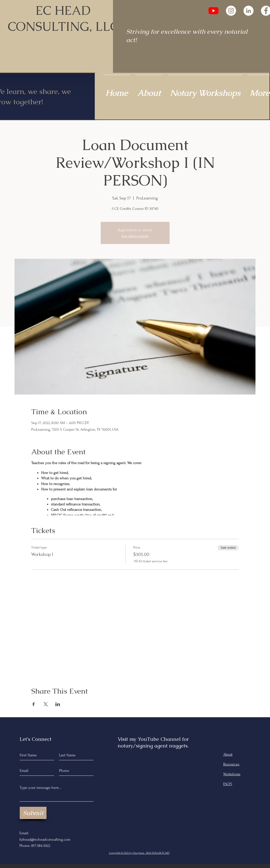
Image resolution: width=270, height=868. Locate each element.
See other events (135, 236)
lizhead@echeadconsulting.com (45, 839)
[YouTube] (214, 11)
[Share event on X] (46, 704)
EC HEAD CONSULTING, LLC (63, 18)
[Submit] (33, 813)
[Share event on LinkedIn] (58, 704)
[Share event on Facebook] (34, 704)
